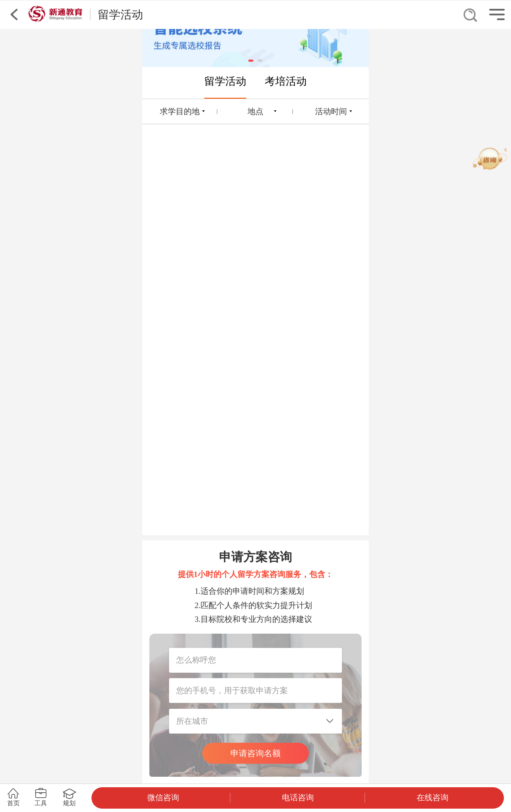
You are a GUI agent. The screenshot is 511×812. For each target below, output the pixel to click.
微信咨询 (163, 798)
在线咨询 (433, 798)
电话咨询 (298, 798)
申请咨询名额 (255, 753)
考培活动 (286, 81)
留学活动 (225, 81)
